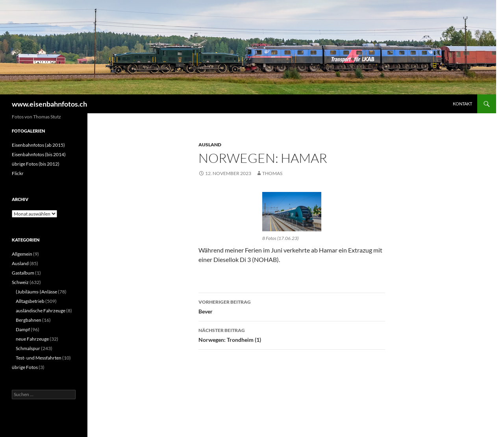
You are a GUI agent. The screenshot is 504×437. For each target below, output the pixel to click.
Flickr (18, 173)
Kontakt (462, 104)
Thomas (272, 173)
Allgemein (22, 254)
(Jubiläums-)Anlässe (36, 292)
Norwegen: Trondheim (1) (292, 334)
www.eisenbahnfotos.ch (49, 104)
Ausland (210, 145)
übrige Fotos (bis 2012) (36, 164)
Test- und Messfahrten (39, 358)
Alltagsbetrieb (30, 301)
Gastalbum (23, 273)
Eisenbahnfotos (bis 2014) (39, 154)
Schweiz (20, 282)
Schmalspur (28, 348)
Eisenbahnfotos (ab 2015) (38, 145)
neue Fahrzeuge (32, 339)
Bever (292, 306)
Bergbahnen (29, 320)
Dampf (23, 329)
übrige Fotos (25, 367)
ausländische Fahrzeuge (41, 311)
